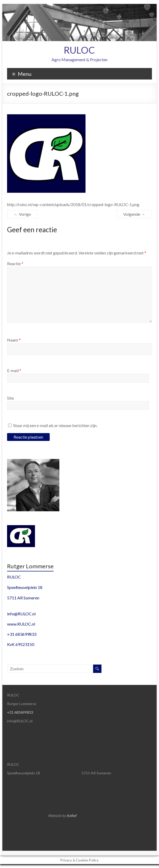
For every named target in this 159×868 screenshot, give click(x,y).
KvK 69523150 (21, 644)
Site (10, 398)
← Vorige (22, 214)
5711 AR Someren (23, 598)
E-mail (14, 370)
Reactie (15, 263)
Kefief (72, 816)
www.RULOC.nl (21, 624)
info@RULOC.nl (21, 614)
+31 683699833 (22, 634)
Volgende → (134, 214)
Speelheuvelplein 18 (25, 587)
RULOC (79, 50)
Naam (14, 340)
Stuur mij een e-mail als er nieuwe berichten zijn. (55, 425)
